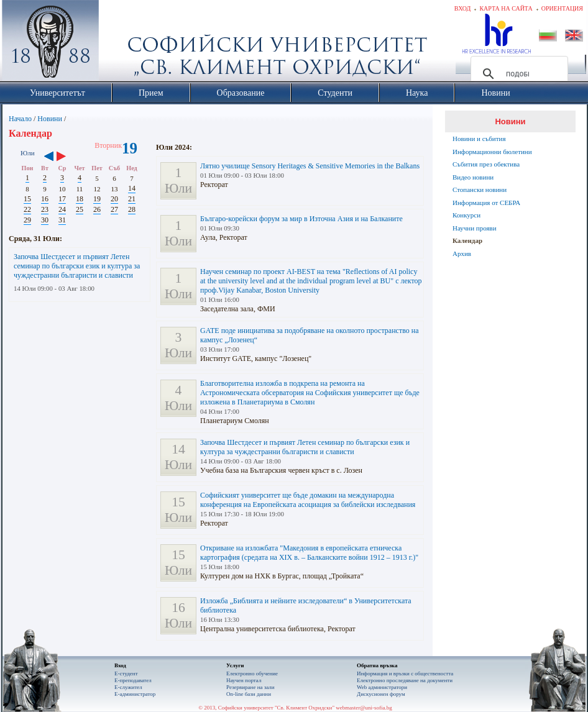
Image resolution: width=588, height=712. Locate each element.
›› (67, 157)
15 (27, 199)
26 (97, 209)
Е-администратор (135, 694)
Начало (20, 119)
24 (62, 209)
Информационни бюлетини (492, 152)
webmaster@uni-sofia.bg (364, 708)
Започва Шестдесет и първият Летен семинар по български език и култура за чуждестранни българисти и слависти (77, 266)
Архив (462, 253)
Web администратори (382, 687)
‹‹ (49, 157)
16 (45, 199)
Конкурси (466, 215)
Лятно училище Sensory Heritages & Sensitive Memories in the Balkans (310, 166)
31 (62, 220)
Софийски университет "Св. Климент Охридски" (121, 43)
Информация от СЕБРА (486, 203)
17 (62, 199)
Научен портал (244, 680)
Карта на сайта (506, 8)
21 (132, 199)
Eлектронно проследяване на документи (405, 680)
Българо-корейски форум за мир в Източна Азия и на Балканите (301, 219)
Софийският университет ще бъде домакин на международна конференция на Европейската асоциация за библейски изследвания (308, 500)
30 (45, 220)
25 (80, 209)
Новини (50, 119)
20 (114, 199)
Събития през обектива (486, 164)
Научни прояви (475, 228)
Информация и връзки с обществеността (405, 673)
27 (114, 209)
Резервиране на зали (250, 687)
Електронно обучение (252, 673)
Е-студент (126, 673)
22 (27, 209)
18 (80, 199)
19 (97, 199)
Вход (463, 8)
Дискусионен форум (381, 694)
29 (27, 220)
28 (132, 209)
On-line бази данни (249, 694)
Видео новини (473, 177)
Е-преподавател (133, 680)
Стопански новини (480, 189)
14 (132, 188)
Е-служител (128, 687)
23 (45, 209)
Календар (467, 240)
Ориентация (562, 8)
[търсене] (517, 74)
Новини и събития (479, 139)
